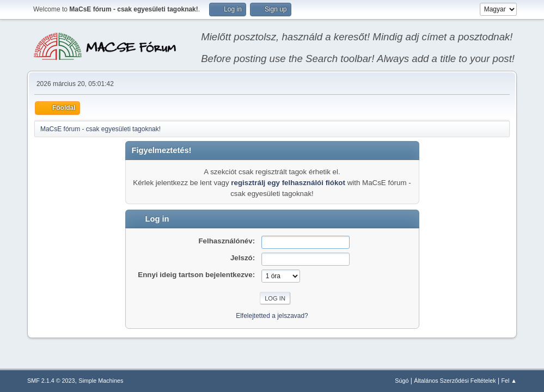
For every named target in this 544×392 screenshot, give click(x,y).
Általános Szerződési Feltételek (455, 381)
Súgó (402, 381)
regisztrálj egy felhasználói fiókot (288, 183)
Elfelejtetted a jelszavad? (272, 316)
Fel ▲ (509, 381)
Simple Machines (101, 381)
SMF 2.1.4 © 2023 (51, 381)
